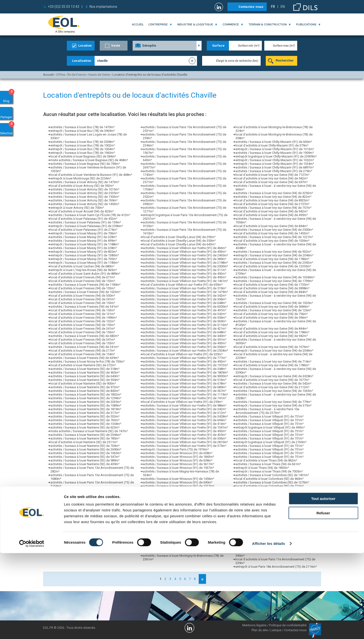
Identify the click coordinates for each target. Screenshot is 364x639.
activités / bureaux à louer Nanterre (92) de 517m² (85, 413)
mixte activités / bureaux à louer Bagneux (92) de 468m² (89, 160)
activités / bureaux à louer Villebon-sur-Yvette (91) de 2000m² (185, 266)
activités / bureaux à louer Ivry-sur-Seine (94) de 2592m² (274, 263)
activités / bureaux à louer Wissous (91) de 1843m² (178, 457)
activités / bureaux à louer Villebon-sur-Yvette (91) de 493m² (185, 252)
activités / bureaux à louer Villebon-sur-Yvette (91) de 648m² (185, 303)
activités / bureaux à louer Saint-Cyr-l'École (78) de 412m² (90, 215)
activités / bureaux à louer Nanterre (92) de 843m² (85, 391)
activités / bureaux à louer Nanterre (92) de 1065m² (86, 453)
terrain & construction (268, 25)
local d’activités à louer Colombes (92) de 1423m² (270, 504)
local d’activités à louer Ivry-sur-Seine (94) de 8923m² (272, 200)
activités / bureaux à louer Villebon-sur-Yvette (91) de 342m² (185, 296)
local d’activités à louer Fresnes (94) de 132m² (83, 321)
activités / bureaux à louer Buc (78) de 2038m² (83, 142)
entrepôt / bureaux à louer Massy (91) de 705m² (84, 259)
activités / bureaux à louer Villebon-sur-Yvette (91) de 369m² (185, 321)
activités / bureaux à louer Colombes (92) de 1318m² (272, 490)
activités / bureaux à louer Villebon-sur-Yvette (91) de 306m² (185, 299)
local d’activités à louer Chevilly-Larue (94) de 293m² (179, 237)
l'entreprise (158, 25)
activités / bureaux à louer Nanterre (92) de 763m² (85, 420)
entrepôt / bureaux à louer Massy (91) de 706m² (84, 233)
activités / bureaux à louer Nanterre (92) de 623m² (85, 427)
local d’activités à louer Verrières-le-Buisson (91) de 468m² (91, 175)
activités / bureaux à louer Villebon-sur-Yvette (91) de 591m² (185, 340)
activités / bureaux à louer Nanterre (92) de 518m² (85, 369)
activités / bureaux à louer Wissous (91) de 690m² (178, 482)
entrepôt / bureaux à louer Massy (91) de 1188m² (85, 244)
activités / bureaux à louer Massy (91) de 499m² (84, 241)
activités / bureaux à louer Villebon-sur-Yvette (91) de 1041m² (185, 427)
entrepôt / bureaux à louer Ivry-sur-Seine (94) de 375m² (274, 405)
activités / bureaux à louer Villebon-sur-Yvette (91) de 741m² (185, 398)
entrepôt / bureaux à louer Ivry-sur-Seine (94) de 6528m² (274, 376)
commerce (231, 25)
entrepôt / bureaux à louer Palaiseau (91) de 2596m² (87, 226)
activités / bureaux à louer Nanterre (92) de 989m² (85, 460)
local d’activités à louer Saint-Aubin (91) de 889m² (85, 274)
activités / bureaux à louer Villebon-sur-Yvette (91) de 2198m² (185, 263)
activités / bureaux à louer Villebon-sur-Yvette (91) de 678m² (185, 383)
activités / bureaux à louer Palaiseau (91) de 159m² (86, 222)
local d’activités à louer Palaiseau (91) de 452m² (84, 219)
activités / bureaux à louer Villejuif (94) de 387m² (177, 534)
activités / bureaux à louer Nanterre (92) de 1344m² (86, 424)
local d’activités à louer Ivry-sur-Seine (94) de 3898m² (272, 288)
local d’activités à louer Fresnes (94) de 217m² (83, 351)
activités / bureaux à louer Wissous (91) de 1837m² (178, 497)
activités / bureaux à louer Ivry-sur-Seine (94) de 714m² (273, 361)
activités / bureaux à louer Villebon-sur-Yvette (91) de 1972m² (185, 365)
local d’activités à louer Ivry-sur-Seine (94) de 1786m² (272, 259)
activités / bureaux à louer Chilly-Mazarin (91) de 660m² (274, 142)
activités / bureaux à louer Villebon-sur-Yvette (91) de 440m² (185, 336)
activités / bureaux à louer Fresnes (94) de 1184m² (85, 285)
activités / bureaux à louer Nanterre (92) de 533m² (85, 416)
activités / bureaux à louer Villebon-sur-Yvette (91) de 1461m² (185, 281)
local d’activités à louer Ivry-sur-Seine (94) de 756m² (272, 314)
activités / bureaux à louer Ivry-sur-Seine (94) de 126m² (273, 310)
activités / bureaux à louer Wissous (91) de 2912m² (178, 504)
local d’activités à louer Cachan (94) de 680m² (82, 266)
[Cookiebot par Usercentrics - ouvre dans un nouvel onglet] (32, 629)
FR (273, 7)
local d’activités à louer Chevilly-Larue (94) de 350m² (179, 241)
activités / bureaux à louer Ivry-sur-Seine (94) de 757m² (273, 208)
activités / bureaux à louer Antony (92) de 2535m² (85, 193)
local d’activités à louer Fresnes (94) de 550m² (83, 296)
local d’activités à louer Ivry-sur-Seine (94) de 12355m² (273, 266)
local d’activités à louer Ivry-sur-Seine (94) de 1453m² (272, 233)
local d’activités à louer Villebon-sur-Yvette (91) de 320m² (183, 354)
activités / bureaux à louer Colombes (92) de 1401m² (272, 475)
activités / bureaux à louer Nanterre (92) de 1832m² (86, 394)
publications (306, 25)
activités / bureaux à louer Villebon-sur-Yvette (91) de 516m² (185, 380)
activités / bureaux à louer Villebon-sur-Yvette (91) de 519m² (185, 288)
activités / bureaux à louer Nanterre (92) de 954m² (85, 380)
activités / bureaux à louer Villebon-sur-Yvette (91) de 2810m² (185, 442)
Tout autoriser (323, 584)
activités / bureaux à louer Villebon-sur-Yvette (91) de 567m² (185, 391)
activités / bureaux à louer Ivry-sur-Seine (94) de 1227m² (274, 237)
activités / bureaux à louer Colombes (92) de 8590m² (272, 493)
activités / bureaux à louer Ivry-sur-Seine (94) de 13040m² (275, 277)
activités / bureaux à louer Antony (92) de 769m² (84, 200)
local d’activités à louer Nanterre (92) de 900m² (83, 383)
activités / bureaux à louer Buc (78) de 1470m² (83, 127)
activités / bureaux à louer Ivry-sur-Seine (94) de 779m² (273, 402)
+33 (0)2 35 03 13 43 (64, 7)
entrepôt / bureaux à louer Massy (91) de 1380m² (85, 255)
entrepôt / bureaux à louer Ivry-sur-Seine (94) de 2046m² (274, 255)
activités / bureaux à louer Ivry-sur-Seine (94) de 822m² (273, 197)
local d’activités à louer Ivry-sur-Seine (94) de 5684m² (272, 307)
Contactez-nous (251, 7)
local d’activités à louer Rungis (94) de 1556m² (175, 523)
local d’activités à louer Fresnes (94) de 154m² (83, 354)
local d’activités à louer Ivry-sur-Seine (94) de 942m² (272, 178)
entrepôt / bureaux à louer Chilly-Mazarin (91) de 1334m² (275, 164)
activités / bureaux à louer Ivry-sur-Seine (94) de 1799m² (274, 281)
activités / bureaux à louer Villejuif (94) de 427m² (177, 537)
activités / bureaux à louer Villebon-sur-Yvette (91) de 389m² (185, 259)
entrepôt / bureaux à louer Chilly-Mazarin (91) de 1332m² (275, 160)
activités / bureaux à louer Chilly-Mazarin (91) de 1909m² (275, 153)
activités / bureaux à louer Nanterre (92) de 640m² (85, 376)
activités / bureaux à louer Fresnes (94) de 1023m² (85, 292)
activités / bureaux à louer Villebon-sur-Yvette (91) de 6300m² (185, 307)
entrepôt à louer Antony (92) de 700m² (77, 208)
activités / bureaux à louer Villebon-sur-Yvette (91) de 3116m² (185, 325)
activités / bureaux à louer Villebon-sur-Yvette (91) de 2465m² (185, 255)
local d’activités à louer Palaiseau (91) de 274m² (84, 230)
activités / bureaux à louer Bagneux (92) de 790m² (85, 164)
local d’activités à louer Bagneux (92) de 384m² (83, 156)
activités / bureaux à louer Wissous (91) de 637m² (178, 501)
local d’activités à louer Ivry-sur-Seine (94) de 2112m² (272, 387)
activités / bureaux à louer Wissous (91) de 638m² (178, 453)
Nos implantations (103, 7)
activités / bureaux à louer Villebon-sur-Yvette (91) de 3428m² (185, 416)
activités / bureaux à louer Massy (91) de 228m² (84, 237)
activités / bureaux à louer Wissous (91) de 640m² (178, 490)
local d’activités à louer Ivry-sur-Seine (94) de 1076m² (272, 347)
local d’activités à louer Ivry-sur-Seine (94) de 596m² (272, 318)
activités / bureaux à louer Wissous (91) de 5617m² (178, 464)
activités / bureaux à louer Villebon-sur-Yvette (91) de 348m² (185, 369)
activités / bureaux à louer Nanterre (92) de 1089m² (86, 405)
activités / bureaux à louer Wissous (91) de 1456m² (178, 479)
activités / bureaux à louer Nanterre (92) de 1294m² (86, 398)
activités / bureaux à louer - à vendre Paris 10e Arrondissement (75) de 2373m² (267, 411)
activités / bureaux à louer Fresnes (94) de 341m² (85, 307)
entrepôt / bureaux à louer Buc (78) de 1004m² (83, 149)
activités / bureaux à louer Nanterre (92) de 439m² (85, 464)
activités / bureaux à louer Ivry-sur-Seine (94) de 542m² (273, 383)
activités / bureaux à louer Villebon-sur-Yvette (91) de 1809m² (185, 372)
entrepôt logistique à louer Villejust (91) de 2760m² (271, 442)
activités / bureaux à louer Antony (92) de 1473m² (85, 182)
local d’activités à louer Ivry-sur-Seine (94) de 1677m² (272, 380)
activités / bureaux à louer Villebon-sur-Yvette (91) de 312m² (185, 413)
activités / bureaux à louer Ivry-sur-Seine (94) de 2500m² (274, 230)
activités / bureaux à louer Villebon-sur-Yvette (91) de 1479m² (185, 292)
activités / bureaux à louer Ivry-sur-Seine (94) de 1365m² (274, 391)
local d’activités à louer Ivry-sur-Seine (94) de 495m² (272, 215)
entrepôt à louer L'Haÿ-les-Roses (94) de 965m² (84, 270)
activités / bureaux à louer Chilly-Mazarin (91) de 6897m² (275, 167)
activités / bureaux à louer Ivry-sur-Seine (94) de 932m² (273, 252)
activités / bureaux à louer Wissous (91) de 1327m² (178, 486)
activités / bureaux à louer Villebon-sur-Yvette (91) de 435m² (185, 435)
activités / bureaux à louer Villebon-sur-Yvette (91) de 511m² (185, 270)
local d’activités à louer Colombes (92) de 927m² (270, 501)
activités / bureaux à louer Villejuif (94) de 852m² (177, 526)
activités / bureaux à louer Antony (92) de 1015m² (85, 189)
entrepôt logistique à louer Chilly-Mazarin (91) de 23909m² (276, 156)
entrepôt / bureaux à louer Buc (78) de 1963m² (83, 153)
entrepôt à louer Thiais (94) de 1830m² (262, 468)
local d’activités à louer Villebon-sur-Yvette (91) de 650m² (183, 285)
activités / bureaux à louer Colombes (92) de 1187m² (272, 497)
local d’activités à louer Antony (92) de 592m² (82, 186)
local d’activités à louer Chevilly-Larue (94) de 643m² (179, 244)
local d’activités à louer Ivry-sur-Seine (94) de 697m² (272, 182)
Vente (116, 46)
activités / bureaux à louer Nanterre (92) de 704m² (85, 446)
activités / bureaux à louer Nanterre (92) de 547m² (85, 457)
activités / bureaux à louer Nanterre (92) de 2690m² (86, 449)
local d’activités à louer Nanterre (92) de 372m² (83, 365)
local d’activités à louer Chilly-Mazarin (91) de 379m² (272, 145)
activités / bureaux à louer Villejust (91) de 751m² (270, 416)
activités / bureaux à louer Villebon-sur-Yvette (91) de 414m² (185, 424)
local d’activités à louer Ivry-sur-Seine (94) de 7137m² (272, 175)
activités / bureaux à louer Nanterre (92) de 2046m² (86, 435)
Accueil (138, 25)
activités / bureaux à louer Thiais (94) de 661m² (268, 464)
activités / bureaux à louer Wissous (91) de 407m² (178, 515)
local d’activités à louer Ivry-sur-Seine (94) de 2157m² (272, 204)
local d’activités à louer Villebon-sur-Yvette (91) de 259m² (183, 402)
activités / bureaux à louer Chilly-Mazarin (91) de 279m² (274, 171)
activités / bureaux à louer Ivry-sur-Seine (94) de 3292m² (274, 193)
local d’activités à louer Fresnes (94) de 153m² (83, 281)
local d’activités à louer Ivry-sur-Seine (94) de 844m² (272, 226)
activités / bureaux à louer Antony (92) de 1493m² (85, 204)
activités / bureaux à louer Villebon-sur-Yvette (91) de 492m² (185, 274)
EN (283, 7)
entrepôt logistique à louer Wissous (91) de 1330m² (179, 519)
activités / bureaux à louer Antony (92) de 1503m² (85, 197)
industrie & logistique (195, 25)
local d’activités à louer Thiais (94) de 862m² (266, 460)
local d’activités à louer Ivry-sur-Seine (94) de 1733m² (272, 285)
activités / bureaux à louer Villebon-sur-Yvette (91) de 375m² (185, 446)
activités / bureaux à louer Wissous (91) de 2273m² (178, 508)
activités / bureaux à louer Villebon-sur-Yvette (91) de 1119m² (185, 394)
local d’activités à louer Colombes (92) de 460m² (270, 479)
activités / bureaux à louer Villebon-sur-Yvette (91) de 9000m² (185, 376)
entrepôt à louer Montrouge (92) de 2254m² (81, 178)
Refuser (323, 599)
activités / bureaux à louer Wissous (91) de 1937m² (178, 468)
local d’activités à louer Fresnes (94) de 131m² (83, 314)
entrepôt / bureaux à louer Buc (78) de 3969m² (83, 131)
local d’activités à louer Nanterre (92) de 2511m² (84, 442)
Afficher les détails (269, 629)
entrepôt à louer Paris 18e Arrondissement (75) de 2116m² (276, 567)
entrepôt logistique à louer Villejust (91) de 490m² (270, 427)
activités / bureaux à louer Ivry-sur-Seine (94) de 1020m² (274, 303)
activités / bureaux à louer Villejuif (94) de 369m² (177, 530)
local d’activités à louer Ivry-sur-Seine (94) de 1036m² (272, 241)
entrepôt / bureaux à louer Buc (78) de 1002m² (83, 145)
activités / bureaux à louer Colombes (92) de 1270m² (272, 482)
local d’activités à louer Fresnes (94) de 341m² (83, 299)
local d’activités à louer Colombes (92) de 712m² (270, 486)
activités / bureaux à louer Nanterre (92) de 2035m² (86, 402)
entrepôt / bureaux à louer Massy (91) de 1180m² (85, 263)
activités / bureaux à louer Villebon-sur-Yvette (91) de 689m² (185, 387)
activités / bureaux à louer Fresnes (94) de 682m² (85, 336)
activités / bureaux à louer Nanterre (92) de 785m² (85, 438)
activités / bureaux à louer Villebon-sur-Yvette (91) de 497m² (185, 310)
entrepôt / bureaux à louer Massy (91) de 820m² (84, 252)
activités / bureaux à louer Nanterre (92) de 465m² (85, 372)
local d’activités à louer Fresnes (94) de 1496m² (84, 318)
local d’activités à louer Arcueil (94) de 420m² (82, 211)
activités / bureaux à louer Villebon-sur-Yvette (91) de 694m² (185, 420)
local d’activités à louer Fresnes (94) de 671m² (83, 277)
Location (85, 46)
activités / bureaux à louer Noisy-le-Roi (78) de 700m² (88, 361)
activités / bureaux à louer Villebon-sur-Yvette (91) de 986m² (185, 405)
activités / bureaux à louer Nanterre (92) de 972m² (85, 387)
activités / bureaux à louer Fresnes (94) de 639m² (85, 358)
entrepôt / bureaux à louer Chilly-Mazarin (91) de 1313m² (275, 149)
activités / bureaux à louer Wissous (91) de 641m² (178, 493)
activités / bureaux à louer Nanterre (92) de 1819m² (86, 409)
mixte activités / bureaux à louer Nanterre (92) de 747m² (89, 431)
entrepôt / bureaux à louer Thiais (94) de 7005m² (269, 471)
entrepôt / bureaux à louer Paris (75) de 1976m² (176, 449)
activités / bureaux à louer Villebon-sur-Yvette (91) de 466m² (185, 248)
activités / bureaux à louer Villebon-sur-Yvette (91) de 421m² (185, 329)
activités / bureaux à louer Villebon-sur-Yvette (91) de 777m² (185, 358)
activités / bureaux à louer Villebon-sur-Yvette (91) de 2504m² (185, 351)
